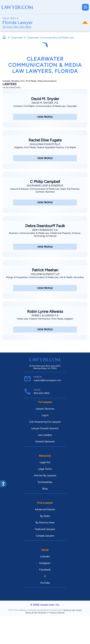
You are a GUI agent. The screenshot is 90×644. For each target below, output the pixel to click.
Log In (45, 415)
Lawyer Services (45, 409)
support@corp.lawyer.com (47, 380)
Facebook (45, 570)
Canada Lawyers (45, 536)
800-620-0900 (23, 27)
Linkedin (45, 556)
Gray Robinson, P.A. (45, 230)
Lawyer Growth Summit (45, 428)
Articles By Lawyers (45, 475)
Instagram (45, 563)
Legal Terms (45, 469)
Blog (45, 489)
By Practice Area (45, 523)
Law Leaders (45, 435)
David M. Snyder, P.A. (45, 103)
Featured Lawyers (45, 529)
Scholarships (45, 482)
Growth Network (45, 441)
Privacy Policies (57, 612)
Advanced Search (45, 509)
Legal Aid (45, 462)
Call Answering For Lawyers (45, 422)
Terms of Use (69, 610)
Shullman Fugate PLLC (45, 144)
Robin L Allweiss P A (45, 315)
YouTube (45, 583)
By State (45, 516)
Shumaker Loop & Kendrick (45, 186)
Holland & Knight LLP (45, 274)
